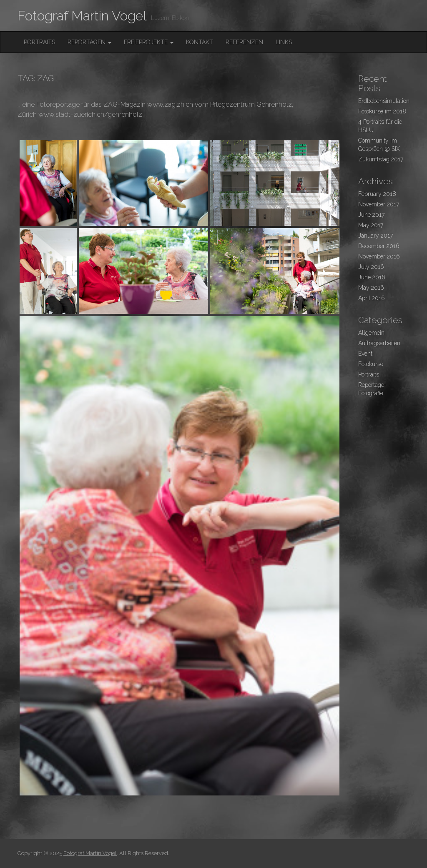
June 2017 (371, 215)
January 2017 (376, 236)
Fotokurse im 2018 (382, 111)
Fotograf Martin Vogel (82, 16)
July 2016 (371, 267)
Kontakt (200, 42)
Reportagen (89, 42)
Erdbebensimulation (384, 101)
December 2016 (379, 246)
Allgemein (371, 333)
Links (284, 42)
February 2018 (377, 194)
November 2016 (379, 256)
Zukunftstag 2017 (381, 159)
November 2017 (379, 204)
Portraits (39, 42)
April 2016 (372, 298)
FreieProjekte (149, 42)
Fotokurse (371, 364)
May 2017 (371, 225)
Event (365, 354)
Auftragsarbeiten (379, 343)
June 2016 (372, 277)
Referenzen (244, 42)
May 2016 (371, 288)
